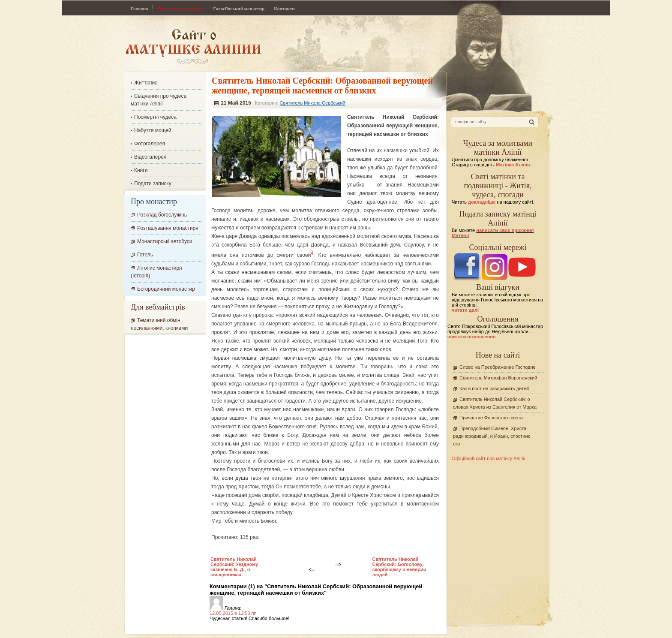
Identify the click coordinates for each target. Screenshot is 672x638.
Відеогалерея (150, 157)
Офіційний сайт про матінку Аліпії (489, 458)
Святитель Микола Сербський (313, 103)
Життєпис (146, 83)
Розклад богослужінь (162, 215)
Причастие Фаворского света (491, 418)
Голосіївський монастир (239, 9)
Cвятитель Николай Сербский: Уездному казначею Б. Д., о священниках (234, 567)
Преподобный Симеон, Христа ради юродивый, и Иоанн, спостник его (491, 436)
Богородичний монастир (166, 289)
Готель (145, 255)
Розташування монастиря (168, 228)
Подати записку (153, 184)
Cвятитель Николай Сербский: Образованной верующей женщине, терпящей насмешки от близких (322, 86)
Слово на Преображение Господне (498, 367)
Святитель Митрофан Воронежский (498, 378)
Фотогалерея (150, 144)
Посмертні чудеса (155, 117)
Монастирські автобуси (165, 241)
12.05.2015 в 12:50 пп (233, 613)
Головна (139, 9)
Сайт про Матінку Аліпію (193, 46)
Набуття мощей (153, 130)
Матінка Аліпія (513, 165)
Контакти (284, 9)
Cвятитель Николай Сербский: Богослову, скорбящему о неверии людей (399, 567)
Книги (141, 170)
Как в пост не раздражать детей (494, 388)
